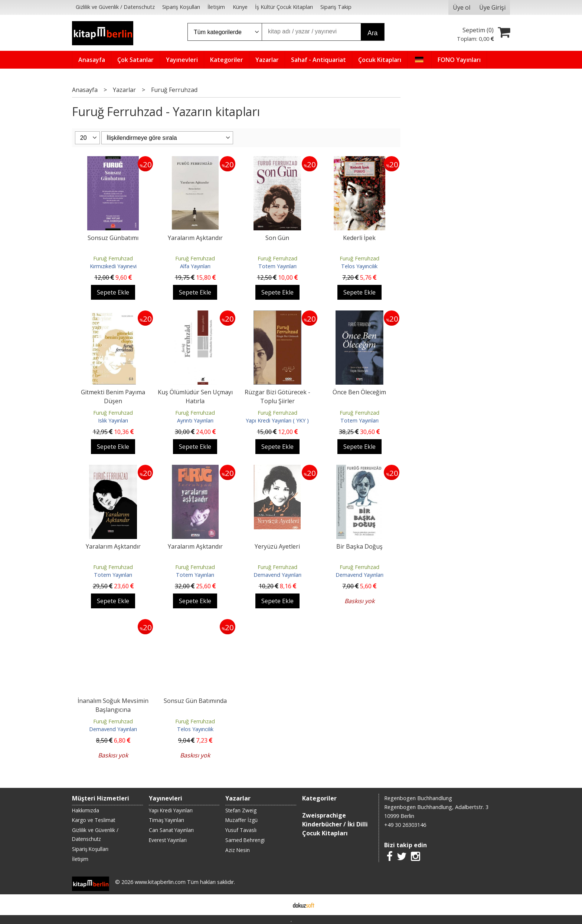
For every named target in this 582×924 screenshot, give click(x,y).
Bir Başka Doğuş (359, 546)
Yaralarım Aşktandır (195, 238)
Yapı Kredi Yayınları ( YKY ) (277, 420)
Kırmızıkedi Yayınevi (113, 266)
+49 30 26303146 (405, 825)
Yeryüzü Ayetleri (277, 546)
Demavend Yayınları (277, 575)
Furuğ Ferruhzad (113, 258)
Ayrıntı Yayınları (195, 420)
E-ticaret (279, 905)
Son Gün (277, 238)
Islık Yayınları (113, 420)
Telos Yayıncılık (359, 266)
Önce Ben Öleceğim (359, 392)
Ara (372, 33)
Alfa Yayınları (195, 266)
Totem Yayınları (277, 266)
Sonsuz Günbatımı (113, 238)
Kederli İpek (359, 238)
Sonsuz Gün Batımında (195, 701)
